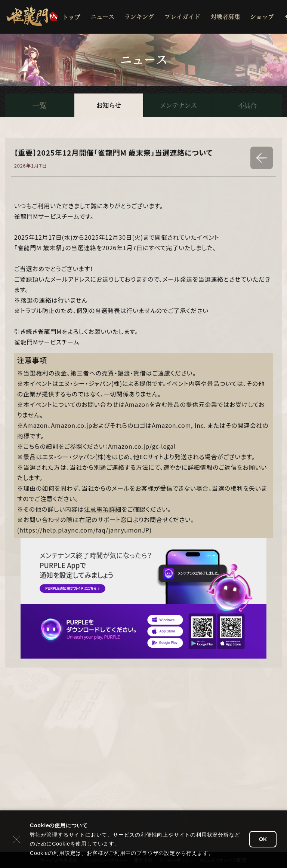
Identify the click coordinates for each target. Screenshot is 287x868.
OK (263, 839)
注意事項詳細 (103, 509)
